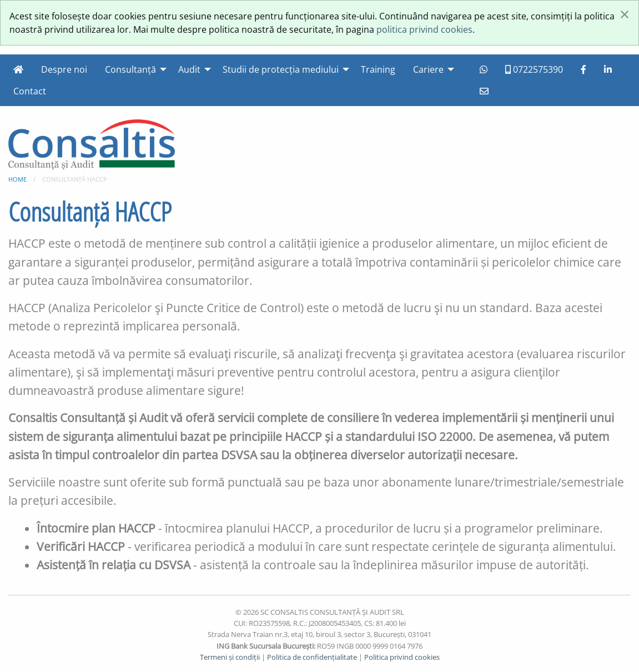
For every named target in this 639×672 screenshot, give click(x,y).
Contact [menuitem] (30, 91)
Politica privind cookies (402, 657)
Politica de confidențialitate (312, 657)
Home (17, 179)
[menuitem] (18, 69)
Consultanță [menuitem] (130, 69)
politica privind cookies (424, 29)
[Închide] (625, 14)
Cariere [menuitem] (428, 69)
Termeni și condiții (230, 657)
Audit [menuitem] (189, 69)
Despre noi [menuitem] (64, 69)
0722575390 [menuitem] (534, 69)
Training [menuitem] (378, 69)
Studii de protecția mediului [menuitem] (281, 69)
